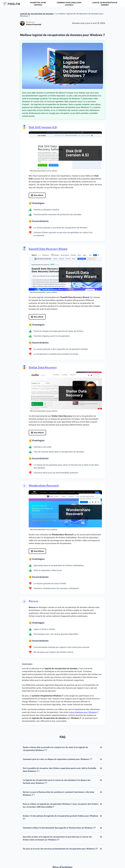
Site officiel (39, 195)
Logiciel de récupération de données (105, 4)
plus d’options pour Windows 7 (84, 712)
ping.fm (11, 4)
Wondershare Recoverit (44, 486)
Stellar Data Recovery (43, 367)
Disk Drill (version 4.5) (43, 127)
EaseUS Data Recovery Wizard (48, 249)
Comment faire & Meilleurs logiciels (69, 4)
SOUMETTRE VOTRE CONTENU (38, 4)
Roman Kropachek (34, 24)
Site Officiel (39, 433)
